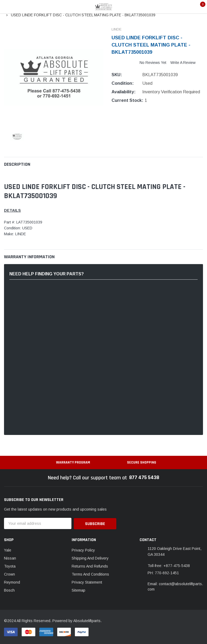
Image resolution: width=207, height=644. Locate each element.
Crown (9, 574)
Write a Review (183, 63)
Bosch (9, 590)
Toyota (10, 566)
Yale (8, 550)
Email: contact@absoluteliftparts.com (175, 586)
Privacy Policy (83, 550)
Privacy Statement (87, 582)
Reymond (12, 582)
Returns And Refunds (90, 566)
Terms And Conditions (90, 574)
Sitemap (78, 590)
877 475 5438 (144, 478)
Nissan (10, 558)
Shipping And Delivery (90, 558)
